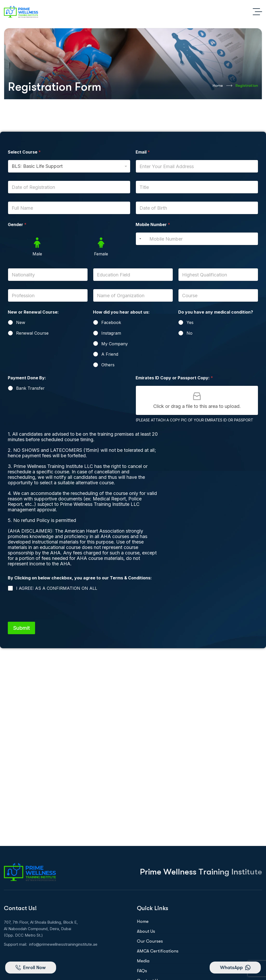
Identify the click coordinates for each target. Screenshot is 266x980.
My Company (115, 344)
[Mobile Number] (197, 239)
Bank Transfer (30, 388)
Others (108, 365)
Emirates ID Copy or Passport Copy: (174, 378)
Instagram (111, 333)
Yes (190, 322)
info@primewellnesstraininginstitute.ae (63, 944)
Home (222, 86)
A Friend (110, 354)
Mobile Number (153, 225)
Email (143, 152)
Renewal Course (32, 333)
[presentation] (47, 617)
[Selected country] (139, 239)
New (21, 322)
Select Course (24, 152)
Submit (21, 628)
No (189, 333)
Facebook (111, 322)
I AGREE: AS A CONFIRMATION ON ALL (57, 588)
